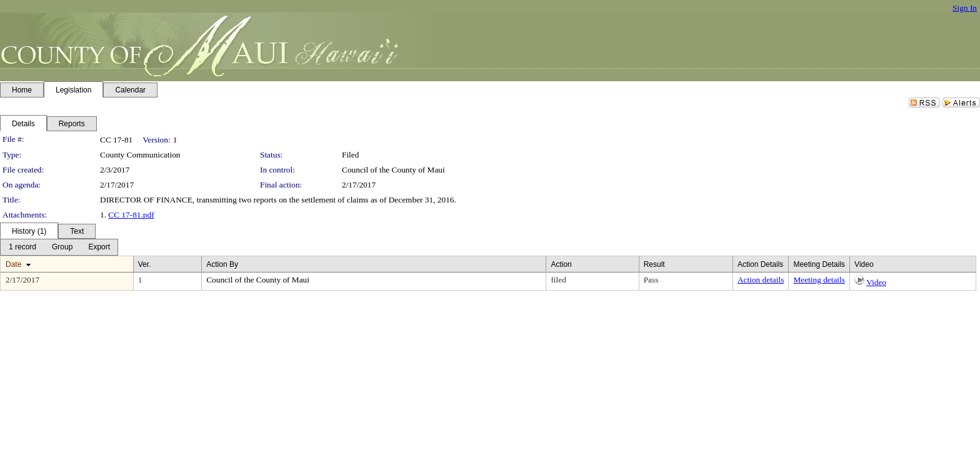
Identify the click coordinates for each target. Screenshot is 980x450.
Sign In (965, 8)
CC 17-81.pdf (131, 215)
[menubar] (59, 247)
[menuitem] (22, 247)
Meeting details (819, 280)
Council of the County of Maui (393, 170)
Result (654, 264)
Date (13, 264)
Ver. (145, 264)
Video (876, 282)
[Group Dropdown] (62, 247)
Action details (761, 280)
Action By (222, 264)
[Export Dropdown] (99, 247)
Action (561, 264)
